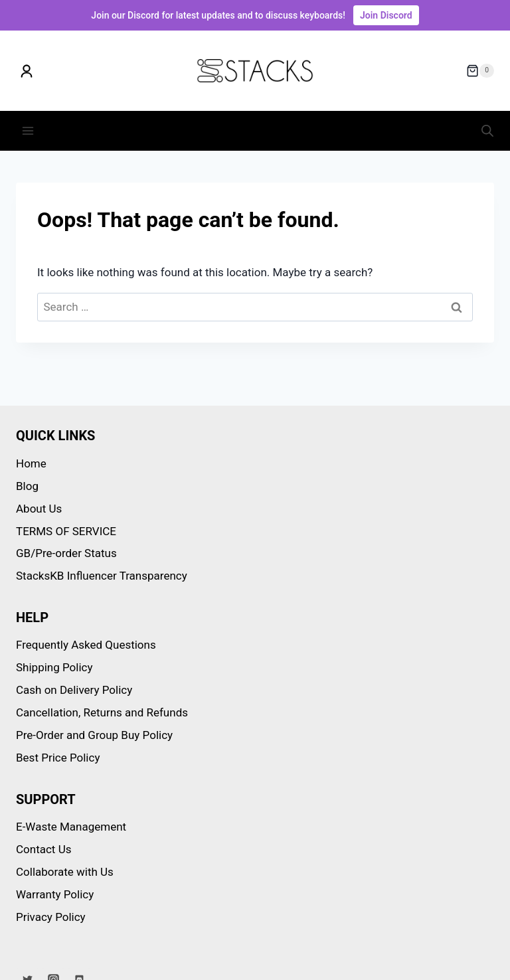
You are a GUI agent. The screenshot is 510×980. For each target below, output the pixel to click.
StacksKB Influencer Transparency (102, 576)
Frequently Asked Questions (86, 645)
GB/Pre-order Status (66, 553)
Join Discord (386, 15)
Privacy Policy (51, 917)
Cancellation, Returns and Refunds (102, 712)
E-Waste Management (71, 827)
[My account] (27, 71)
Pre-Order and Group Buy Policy (94, 735)
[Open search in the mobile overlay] (487, 131)
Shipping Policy (54, 667)
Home (31, 463)
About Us (39, 509)
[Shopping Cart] (480, 71)
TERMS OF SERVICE (66, 531)
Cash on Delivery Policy (74, 690)
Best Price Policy (58, 758)
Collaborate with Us (65, 872)
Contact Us (43, 849)
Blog (27, 486)
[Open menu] (28, 130)
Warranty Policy (55, 894)
